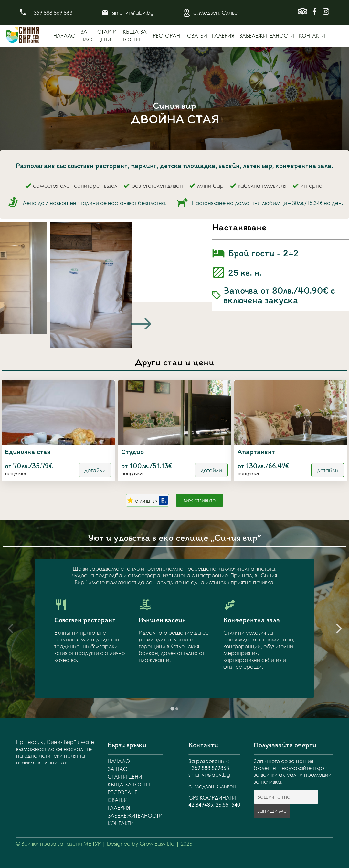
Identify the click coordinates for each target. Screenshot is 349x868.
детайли (95, 470)
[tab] (172, 709)
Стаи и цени (125, 777)
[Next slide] (141, 324)
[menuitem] (336, 36)
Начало (64, 35)
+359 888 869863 (209, 768)
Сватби (197, 35)
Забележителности (267, 35)
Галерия (223, 35)
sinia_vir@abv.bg (133, 12)
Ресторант (168, 35)
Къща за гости (129, 784)
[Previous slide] (10, 629)
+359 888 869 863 (51, 12)
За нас (117, 769)
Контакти (312, 35)
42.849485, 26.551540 (214, 804)
